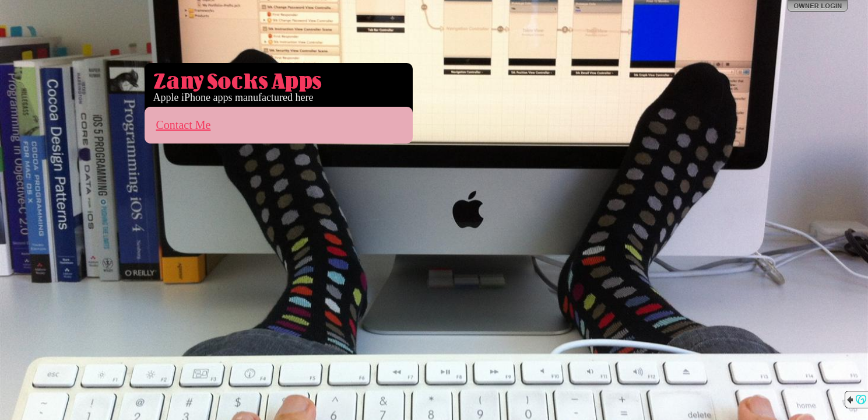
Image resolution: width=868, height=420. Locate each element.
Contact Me (184, 125)
